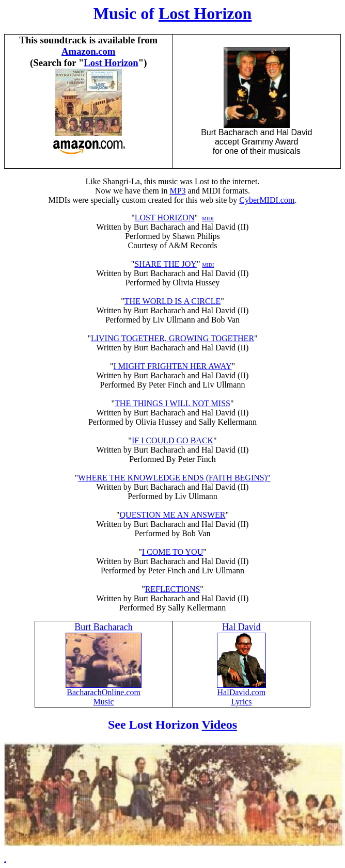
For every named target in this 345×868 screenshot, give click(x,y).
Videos (219, 725)
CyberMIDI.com (267, 200)
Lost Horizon (205, 13)
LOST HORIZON (165, 218)
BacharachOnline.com (104, 689)
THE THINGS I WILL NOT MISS (173, 403)
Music (104, 702)
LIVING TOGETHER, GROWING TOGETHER (173, 338)
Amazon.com (88, 51)
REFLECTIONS (173, 589)
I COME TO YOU (173, 552)
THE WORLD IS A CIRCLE (173, 301)
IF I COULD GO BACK (173, 440)
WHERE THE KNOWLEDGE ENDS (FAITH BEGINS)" (174, 478)
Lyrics (241, 702)
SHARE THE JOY (166, 264)
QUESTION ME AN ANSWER (173, 515)
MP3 (177, 191)
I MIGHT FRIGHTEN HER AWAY (173, 366)
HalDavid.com (242, 692)
